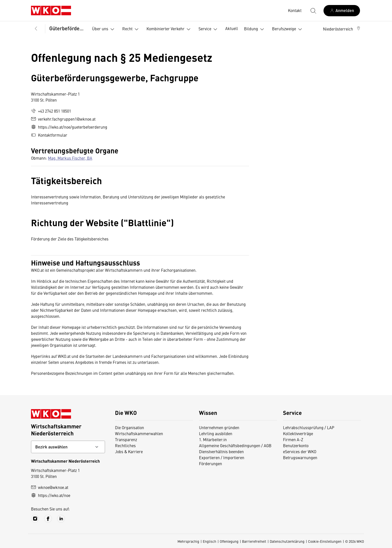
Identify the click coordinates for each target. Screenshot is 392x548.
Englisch (209, 541)
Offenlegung (229, 541)
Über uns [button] (104, 29)
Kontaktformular (49, 135)
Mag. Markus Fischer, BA (70, 158)
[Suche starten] (313, 11)
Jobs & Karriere (129, 451)
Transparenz (126, 439)
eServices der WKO (300, 451)
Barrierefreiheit (254, 541)
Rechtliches (125, 445)
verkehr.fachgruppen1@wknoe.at (63, 119)
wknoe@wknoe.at (50, 487)
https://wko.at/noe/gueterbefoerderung (69, 127)
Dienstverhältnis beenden (221, 451)
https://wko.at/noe (51, 495)
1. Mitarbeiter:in (213, 439)
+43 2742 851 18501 (51, 111)
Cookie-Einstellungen (325, 541)
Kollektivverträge (298, 433)
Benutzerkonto (296, 445)
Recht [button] (131, 29)
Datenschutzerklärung (287, 541)
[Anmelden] (342, 11)
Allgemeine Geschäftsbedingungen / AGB (235, 445)
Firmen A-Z (293, 439)
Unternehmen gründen (219, 427)
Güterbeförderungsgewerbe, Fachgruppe (67, 28)
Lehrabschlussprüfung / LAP (309, 427)
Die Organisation (129, 427)
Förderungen (210, 463)
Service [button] (209, 29)
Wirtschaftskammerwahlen (139, 433)
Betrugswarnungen (300, 457)
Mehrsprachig (188, 541)
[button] (342, 29)
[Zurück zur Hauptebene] (36, 29)
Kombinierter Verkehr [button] (169, 29)
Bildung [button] (255, 29)
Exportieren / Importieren (222, 457)
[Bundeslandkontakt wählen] (68, 447)
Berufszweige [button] (288, 29)
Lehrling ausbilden (216, 433)
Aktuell (232, 28)
